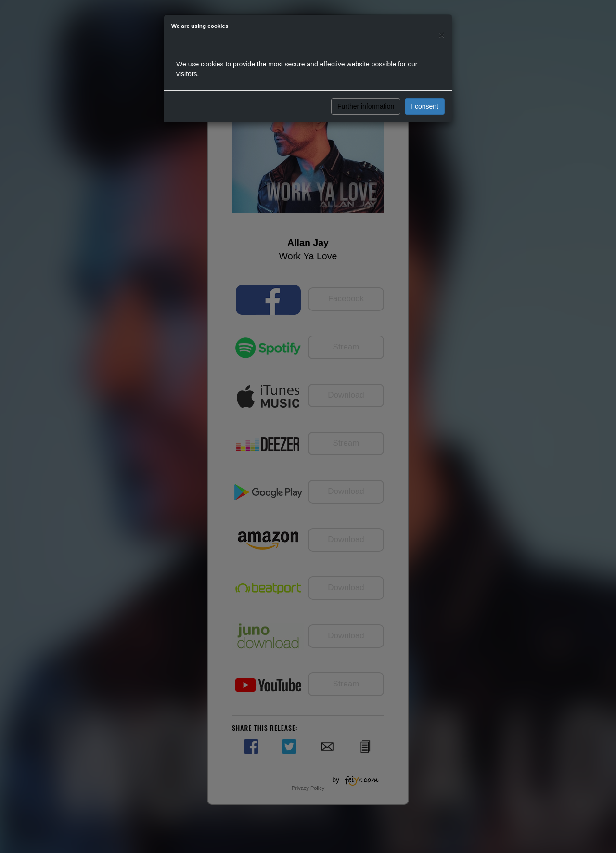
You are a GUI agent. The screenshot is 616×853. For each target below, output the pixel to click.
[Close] (442, 34)
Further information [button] (366, 106)
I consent (425, 106)
